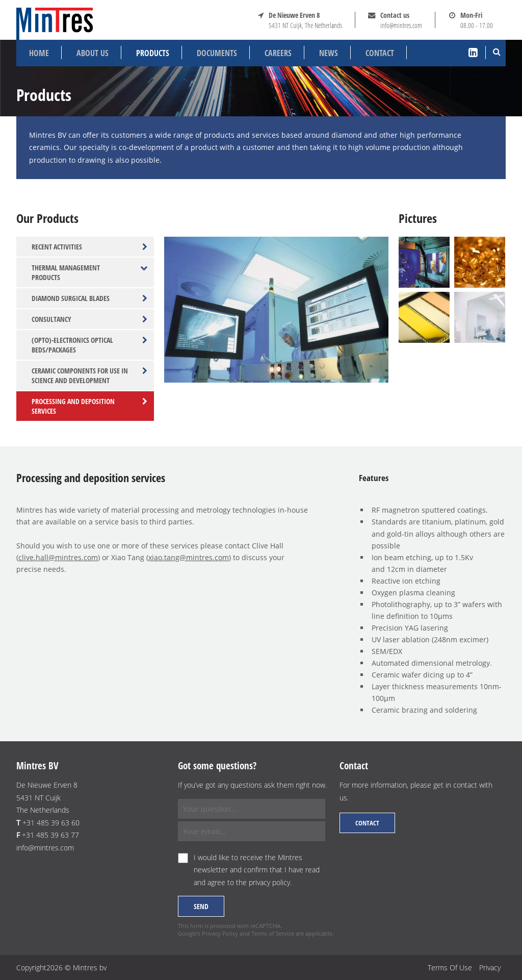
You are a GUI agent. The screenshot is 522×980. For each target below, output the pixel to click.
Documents (217, 53)
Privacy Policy (220, 933)
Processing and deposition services (89, 406)
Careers (278, 53)
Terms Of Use (450, 968)
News (329, 53)
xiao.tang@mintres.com (189, 557)
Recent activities (89, 247)
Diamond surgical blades (89, 298)
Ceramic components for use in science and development (89, 375)
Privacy (490, 968)
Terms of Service (273, 933)
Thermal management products (89, 272)
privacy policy (269, 882)
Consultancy (89, 319)
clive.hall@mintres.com (58, 557)
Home (39, 53)
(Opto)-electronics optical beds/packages (89, 345)
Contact (380, 53)
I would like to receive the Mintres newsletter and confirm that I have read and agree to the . (257, 870)
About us (93, 53)
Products (153, 53)
